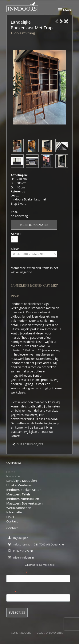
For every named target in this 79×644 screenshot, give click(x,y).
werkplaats (18, 392)
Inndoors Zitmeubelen (23, 499)
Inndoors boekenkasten (27, 304)
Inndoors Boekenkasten (24, 490)
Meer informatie (34, 225)
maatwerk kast (44, 402)
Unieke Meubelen (19, 485)
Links (10, 517)
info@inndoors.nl (24, 557)
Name (11, 591)
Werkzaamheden (19, 508)
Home (11, 472)
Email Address (17, 572)
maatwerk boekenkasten (28, 359)
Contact (12, 521)
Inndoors (17, 363)
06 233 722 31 (24, 551)
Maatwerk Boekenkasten (24, 503)
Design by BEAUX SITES (50, 633)
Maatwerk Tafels (18, 494)
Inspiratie (13, 476)
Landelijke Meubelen (22, 480)
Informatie (14, 512)
